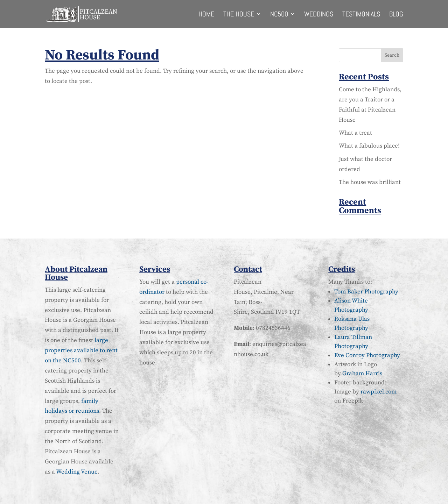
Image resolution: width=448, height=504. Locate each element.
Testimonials (361, 15)
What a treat (355, 133)
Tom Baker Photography (366, 292)
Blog (396, 15)
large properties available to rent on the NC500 (81, 350)
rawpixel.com (379, 392)
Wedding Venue (77, 472)
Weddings (319, 15)
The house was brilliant (370, 182)
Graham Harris (362, 374)
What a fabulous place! (369, 146)
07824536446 (273, 328)
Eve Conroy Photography (367, 355)
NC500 (279, 15)
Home (206, 15)
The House (239, 15)
